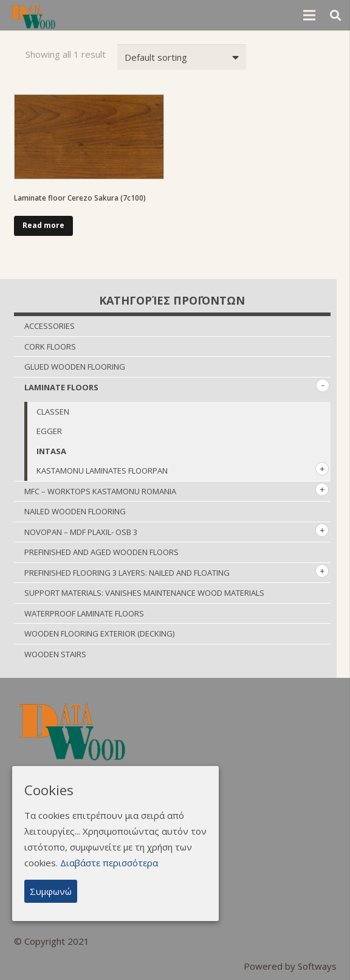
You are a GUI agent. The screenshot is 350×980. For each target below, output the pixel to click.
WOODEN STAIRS (55, 654)
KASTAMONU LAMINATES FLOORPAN (102, 471)
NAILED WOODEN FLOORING (75, 511)
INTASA (51, 451)
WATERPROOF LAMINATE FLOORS (84, 613)
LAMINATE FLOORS (61, 387)
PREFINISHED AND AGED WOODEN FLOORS (101, 552)
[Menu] (309, 15)
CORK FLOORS (50, 347)
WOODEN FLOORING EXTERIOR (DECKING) (99, 633)
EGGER (49, 431)
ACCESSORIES (50, 326)
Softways (317, 966)
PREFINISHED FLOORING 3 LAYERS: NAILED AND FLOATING (127, 573)
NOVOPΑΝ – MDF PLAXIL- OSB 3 (81, 532)
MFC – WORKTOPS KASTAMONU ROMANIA (100, 491)
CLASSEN (53, 412)
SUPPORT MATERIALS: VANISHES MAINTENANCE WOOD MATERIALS (144, 593)
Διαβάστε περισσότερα (109, 863)
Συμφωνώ (51, 891)
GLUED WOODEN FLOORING (75, 367)
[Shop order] (182, 57)
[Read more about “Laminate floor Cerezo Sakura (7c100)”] (44, 226)
